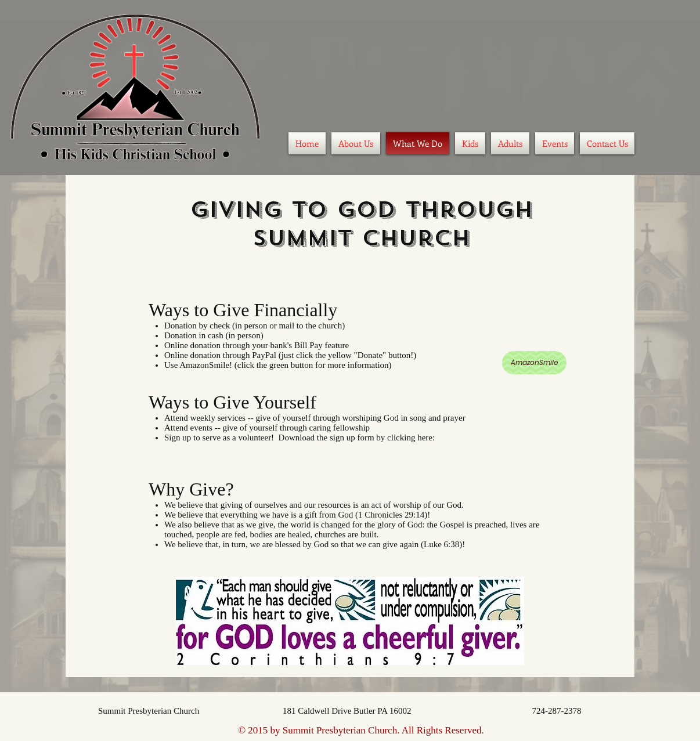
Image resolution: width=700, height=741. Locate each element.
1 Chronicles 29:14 (391, 515)
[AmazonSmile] (534, 363)
